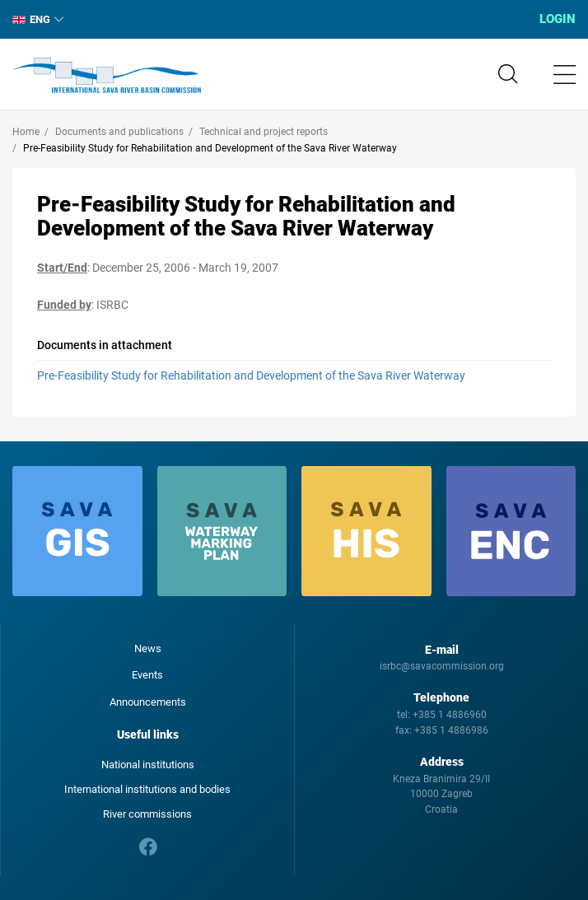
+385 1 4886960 (450, 715)
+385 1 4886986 (451, 730)
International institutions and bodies (147, 789)
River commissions (147, 814)
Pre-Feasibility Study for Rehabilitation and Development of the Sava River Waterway (251, 375)
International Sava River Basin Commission (107, 76)
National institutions (148, 765)
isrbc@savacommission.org (442, 666)
